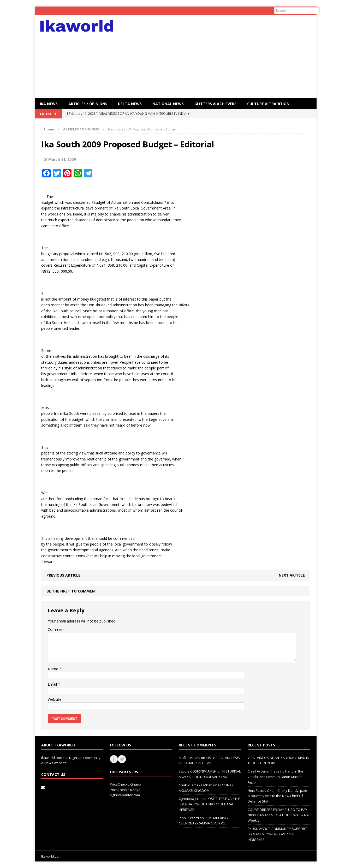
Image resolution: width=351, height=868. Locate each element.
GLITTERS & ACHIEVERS (215, 104)
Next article (292, 575)
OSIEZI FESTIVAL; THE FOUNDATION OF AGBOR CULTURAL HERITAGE (210, 804)
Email (53, 684)
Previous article (63, 575)
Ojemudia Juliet (191, 799)
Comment (56, 629)
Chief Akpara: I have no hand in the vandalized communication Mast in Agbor (275, 777)
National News (168, 104)
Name (53, 669)
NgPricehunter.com (125, 795)
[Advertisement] (221, 57)
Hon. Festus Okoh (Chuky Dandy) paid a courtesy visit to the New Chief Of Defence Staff (277, 796)
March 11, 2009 (62, 159)
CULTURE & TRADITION (268, 104)
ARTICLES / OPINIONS (88, 104)
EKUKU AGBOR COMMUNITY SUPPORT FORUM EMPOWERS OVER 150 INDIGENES (277, 834)
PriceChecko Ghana (126, 784)
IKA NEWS (49, 104)
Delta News (130, 104)
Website (55, 699)
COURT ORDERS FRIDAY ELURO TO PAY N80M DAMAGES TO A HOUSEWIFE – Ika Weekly (278, 815)
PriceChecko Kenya (125, 790)
